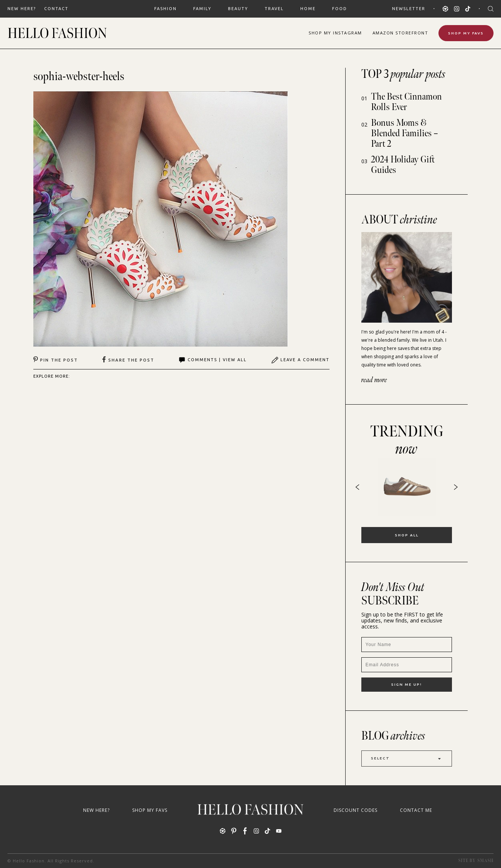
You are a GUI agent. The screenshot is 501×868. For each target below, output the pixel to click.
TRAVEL (274, 9)
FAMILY (202, 9)
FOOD (340, 9)
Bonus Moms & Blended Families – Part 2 (405, 133)
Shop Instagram (335, 33)
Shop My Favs (466, 33)
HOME (308, 9)
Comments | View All (212, 360)
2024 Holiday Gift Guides (403, 165)
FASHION (166, 9)
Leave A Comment (300, 360)
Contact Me (416, 810)
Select (407, 759)
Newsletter (409, 9)
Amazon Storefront (400, 33)
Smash (485, 861)
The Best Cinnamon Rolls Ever (406, 102)
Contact (56, 9)
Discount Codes (356, 810)
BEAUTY (238, 9)
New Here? (22, 9)
